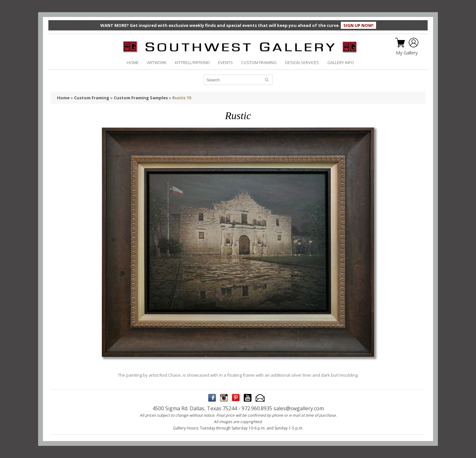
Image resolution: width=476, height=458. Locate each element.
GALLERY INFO (341, 62)
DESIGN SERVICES (302, 62)
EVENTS (226, 62)
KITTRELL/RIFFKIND (192, 62)
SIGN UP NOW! (358, 25)
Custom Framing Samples (141, 98)
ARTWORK (157, 62)
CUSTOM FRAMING (259, 62)
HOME (133, 62)
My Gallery (407, 53)
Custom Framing (92, 98)
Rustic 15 (182, 98)
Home (63, 98)
